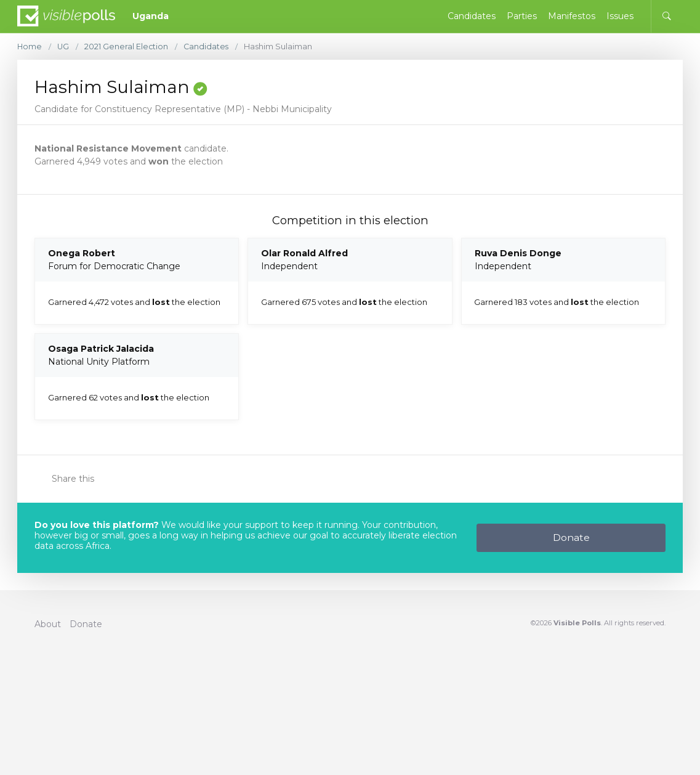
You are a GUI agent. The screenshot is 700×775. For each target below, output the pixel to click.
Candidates (208, 47)
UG (64, 47)
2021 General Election (128, 47)
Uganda (151, 16)
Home (30, 47)
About (48, 624)
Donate (571, 538)
